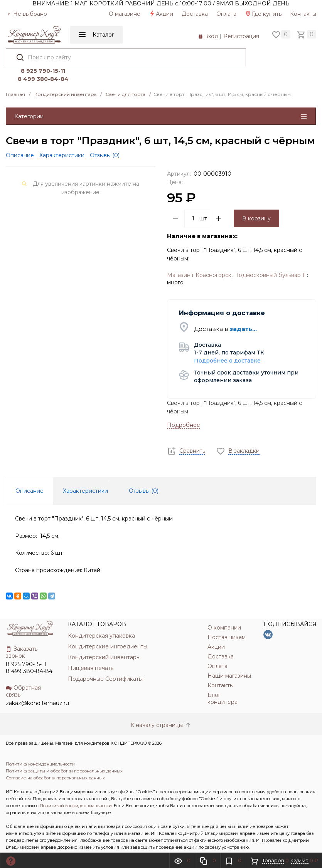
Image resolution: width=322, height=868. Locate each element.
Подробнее (184, 408)
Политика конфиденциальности (40, 747)
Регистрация (241, 36)
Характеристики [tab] (85, 475)
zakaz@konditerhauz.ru (37, 687)
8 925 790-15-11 (277, 54)
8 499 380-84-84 (277, 62)
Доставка (195, 14)
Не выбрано (27, 14)
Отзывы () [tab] (144, 475)
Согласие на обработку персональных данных (55, 761)
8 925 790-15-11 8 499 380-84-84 (29, 651)
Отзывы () (105, 139)
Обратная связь (23, 675)
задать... (243, 312)
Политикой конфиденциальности (76, 789)
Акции (161, 14)
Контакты (303, 14)
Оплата (226, 14)
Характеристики (62, 139)
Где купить (263, 14)
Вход (211, 36)
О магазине (125, 14)
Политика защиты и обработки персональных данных (64, 754)
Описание (20, 139)
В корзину (256, 202)
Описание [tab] (30, 475)
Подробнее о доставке (227, 344)
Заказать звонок (22, 636)
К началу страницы (161, 709)
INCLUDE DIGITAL (73, 844)
